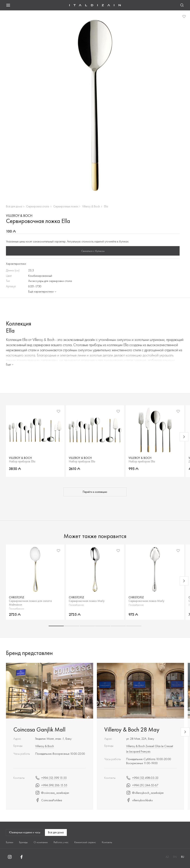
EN (175, 857)
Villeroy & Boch (91, 206)
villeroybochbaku (139, 800)
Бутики (10, 842)
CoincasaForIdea (49, 800)
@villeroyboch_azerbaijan (145, 793)
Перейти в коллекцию (95, 492)
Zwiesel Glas (153, 746)
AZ (167, 857)
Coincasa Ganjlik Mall (39, 730)
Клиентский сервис (85, 842)
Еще (10, 364)
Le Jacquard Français (138, 751)
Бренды (23, 842)
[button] (56, 626)
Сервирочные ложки (66, 206)
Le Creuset (167, 746)
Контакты (107, 842)
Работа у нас (61, 842)
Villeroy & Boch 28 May (132, 730)
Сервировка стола (38, 206)
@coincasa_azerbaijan (52, 793)
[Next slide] (184, 437)
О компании (41, 842)
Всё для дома (14, 206)
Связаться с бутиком (93, 251)
